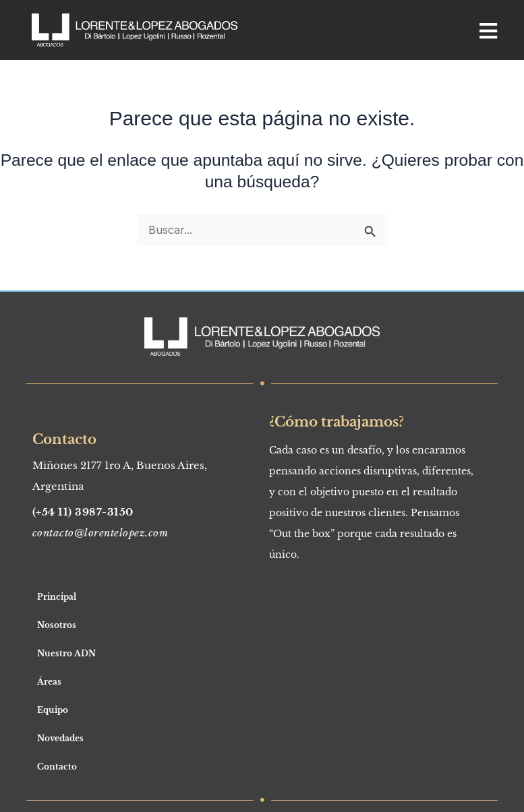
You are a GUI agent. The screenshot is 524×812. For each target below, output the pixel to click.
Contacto (57, 767)
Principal (57, 597)
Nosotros (57, 625)
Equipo (53, 710)
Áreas (49, 682)
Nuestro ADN (66, 653)
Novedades (60, 738)
